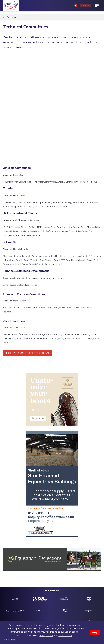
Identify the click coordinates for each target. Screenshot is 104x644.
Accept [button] (95, 633)
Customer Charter (76, 561)
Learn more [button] (10, 640)
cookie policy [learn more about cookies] (65, 635)
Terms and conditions (11, 616)
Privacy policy (8, 620)
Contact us (7, 557)
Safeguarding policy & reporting (49, 557)
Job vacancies (8, 561)
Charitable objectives (44, 561)
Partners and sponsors (78, 557)
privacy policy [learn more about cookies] (46, 635)
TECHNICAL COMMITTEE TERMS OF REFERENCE (28, 248)
